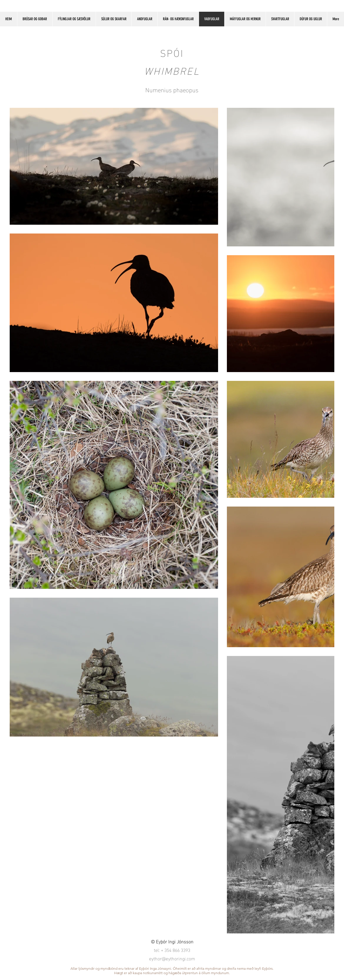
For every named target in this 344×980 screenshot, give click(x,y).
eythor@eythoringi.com (172, 958)
